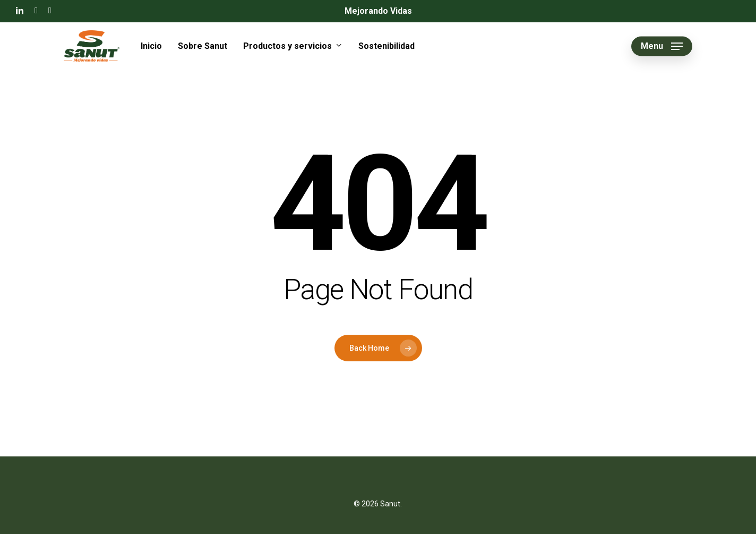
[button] (662, 46)
